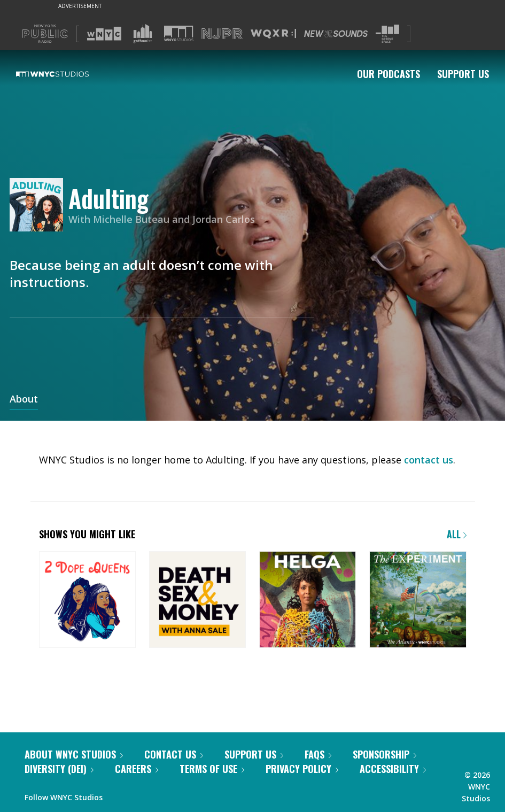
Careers (137, 769)
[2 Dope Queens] (87, 601)
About (24, 400)
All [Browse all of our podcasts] (457, 534)
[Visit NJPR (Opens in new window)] (222, 34)
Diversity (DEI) (59, 769)
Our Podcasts (389, 74)
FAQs (318, 754)
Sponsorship (384, 754)
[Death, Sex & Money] (197, 601)
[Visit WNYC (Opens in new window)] (104, 34)
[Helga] (308, 601)
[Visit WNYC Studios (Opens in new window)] (179, 33)
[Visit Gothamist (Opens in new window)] (143, 34)
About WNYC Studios (74, 754)
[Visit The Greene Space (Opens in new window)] (387, 34)
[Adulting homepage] (39, 206)
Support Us (463, 74)
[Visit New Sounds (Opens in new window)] (336, 34)
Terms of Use (212, 769)
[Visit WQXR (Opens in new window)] (273, 34)
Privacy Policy (302, 769)
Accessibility (393, 769)
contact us (429, 460)
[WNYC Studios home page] (66, 74)
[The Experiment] (418, 601)
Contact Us (174, 754)
